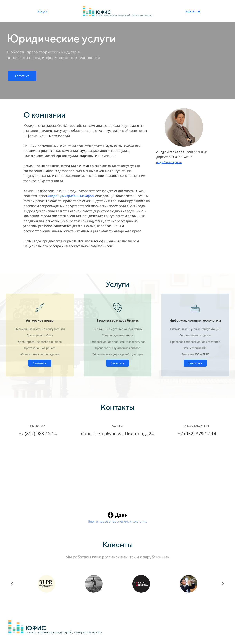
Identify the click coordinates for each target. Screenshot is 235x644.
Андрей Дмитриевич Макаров (71, 196)
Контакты (193, 11)
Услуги (42, 11)
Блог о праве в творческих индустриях (117, 521)
